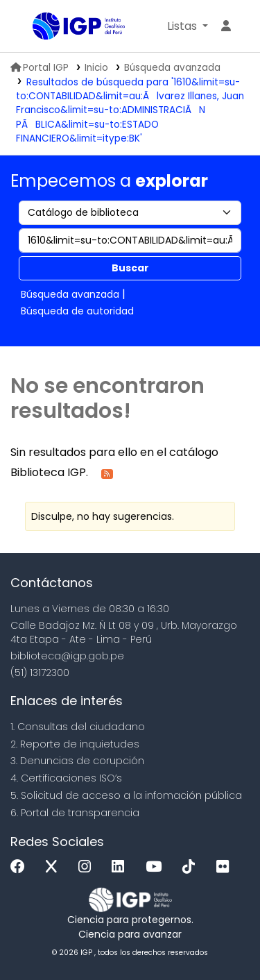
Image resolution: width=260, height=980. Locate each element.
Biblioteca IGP (37, 27)
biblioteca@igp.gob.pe (67, 656)
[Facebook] (21, 867)
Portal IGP (40, 68)
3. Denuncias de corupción (77, 761)
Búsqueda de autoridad (77, 311)
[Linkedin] (121, 867)
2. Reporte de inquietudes (75, 744)
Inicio (96, 68)
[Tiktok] (192, 867)
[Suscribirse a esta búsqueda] (107, 473)
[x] (55, 867)
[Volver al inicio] (218, 937)
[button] (188, 26)
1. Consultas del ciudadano (78, 727)
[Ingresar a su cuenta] (226, 26)
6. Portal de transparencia (75, 813)
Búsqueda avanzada (172, 68)
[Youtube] (157, 867)
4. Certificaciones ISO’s (66, 778)
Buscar (130, 268)
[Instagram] (88, 867)
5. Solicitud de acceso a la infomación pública (126, 795)
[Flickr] (226, 867)
